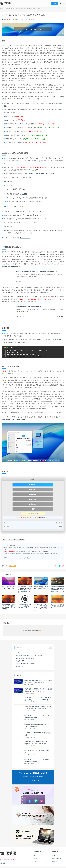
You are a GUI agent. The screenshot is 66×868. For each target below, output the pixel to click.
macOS (5, 524)
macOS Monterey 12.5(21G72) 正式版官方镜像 (8, 571)
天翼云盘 (20, 488)
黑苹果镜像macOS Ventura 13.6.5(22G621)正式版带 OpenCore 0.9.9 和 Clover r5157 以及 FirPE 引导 (41, 591)
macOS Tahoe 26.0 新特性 (26, 648)
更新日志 (54, 845)
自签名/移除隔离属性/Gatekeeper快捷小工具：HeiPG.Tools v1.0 (25, 590)
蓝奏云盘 (45, 488)
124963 (24, 194)
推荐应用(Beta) (56, 843)
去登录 (42, 502)
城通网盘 (45, 484)
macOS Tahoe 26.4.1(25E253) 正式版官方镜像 (41, 571)
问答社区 (54, 840)
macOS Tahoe (12, 524)
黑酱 (4, 20)
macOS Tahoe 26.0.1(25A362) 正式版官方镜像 (22, 542)
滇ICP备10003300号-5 (43, 865)
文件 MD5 (21, 645)
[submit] (64, 852)
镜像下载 (20, 650)
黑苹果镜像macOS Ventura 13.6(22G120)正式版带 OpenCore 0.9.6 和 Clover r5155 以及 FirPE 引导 (25, 574)
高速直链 (20, 493)
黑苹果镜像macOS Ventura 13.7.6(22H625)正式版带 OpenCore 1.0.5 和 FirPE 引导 (9, 591)
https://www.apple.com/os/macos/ (14, 419)
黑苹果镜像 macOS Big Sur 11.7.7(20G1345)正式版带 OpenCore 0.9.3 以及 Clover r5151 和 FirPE (57, 573)
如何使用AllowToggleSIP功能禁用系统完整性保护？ (29, 307)
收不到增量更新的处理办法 (26, 642)
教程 (36, 843)
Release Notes (25, 238)
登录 (40, 615)
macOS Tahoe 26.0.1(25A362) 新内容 (30, 640)
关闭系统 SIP (44, 254)
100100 (26, 189)
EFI (35, 840)
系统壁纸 (20, 484)
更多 (45, 493)
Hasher (59, 340)
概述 (19, 637)
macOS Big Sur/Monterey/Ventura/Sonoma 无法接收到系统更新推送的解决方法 (36, 271)
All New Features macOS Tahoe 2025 (42, 174)
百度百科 (59, 55)
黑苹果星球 (9, 8)
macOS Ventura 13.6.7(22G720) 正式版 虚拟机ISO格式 (57, 590)
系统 (14, 8)
